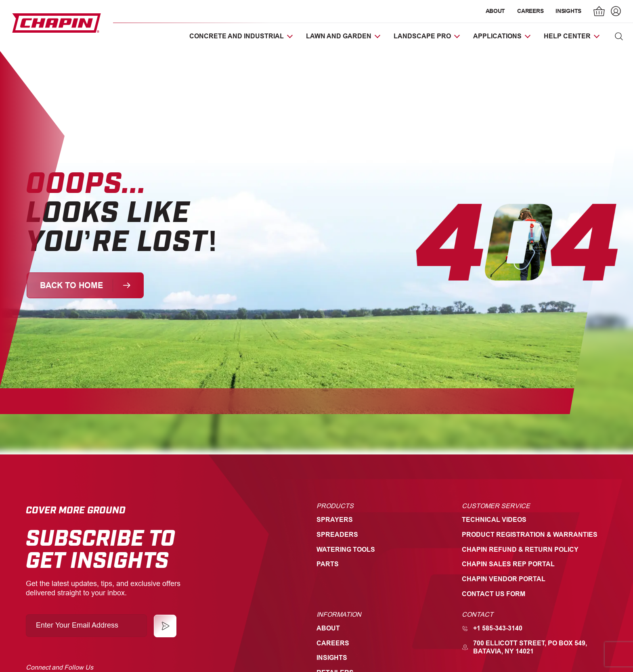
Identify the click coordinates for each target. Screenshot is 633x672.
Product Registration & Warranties (530, 535)
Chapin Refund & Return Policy (520, 550)
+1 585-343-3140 (492, 628)
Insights (568, 11)
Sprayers (335, 520)
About (496, 11)
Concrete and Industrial (237, 36)
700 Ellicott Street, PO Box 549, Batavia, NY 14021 (524, 647)
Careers (530, 11)
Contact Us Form (494, 594)
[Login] (615, 12)
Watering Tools (346, 550)
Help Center (567, 36)
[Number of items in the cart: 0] (599, 12)
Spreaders (337, 535)
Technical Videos (494, 520)
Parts (328, 564)
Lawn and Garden (339, 36)
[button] (619, 36)
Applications (497, 36)
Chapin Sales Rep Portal (508, 564)
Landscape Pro (422, 36)
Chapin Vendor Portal (504, 579)
